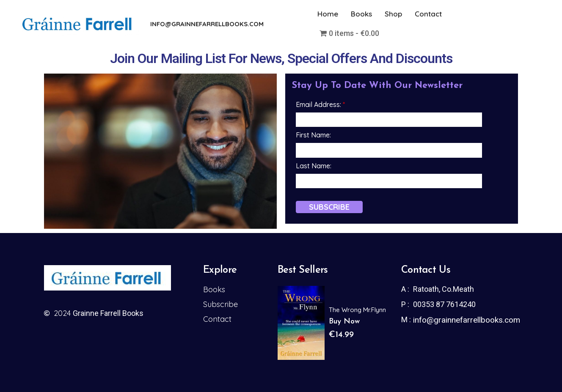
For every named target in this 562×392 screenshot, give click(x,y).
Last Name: (314, 166)
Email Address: (320, 104)
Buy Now (344, 322)
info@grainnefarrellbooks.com (467, 320)
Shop (393, 14)
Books (361, 14)
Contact (428, 14)
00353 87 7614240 (444, 304)
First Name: (313, 135)
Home (328, 14)
